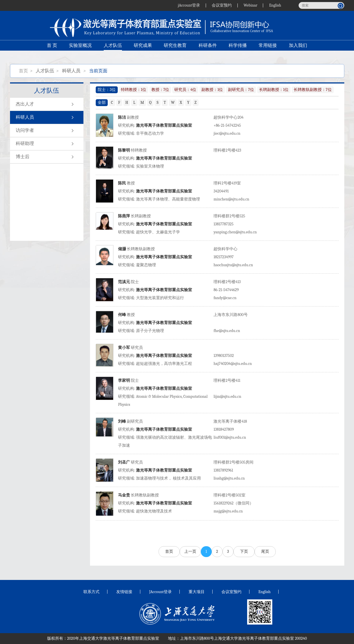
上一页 (190, 551)
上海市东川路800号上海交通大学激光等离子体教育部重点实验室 (237, 638)
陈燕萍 (124, 216)
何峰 (122, 315)
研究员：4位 (185, 90)
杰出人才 (47, 104)
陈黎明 (124, 150)
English (275, 5)
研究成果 (143, 50)
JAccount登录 (160, 592)
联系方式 (91, 592)
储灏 (122, 249)
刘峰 (122, 421)
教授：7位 (160, 90)
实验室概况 (80, 50)
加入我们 (299, 50)
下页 (244, 551)
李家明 (124, 380)
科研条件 (208, 50)
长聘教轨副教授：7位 (313, 90)
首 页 (51, 50)
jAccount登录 (188, 5)
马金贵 (124, 495)
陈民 (122, 183)
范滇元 (124, 282)
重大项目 (197, 592)
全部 (102, 103)
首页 (23, 71)
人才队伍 (112, 50)
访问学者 (47, 131)
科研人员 (47, 118)
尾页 (265, 551)
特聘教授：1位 (134, 90)
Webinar (250, 5)
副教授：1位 (212, 90)
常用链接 (268, 50)
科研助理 (47, 144)
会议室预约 (221, 5)
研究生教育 (175, 50)
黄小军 (124, 348)
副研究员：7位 (241, 90)
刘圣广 (124, 462)
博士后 (47, 157)
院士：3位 (107, 90)
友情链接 (124, 592)
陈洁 (122, 117)
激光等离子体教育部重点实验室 (164, 125)
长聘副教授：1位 (274, 90)
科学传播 (238, 50)
